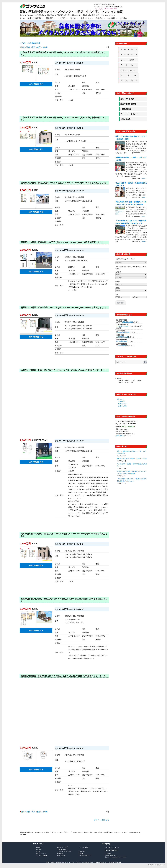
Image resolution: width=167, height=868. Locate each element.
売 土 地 (127, 65)
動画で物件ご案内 (63, 847)
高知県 (119, 378)
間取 (33, 47)
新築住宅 (50, 18)
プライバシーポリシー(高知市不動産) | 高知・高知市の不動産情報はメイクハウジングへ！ (98, 832)
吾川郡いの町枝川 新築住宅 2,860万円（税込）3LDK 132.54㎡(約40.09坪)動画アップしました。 (65, 370)
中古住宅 (62, 18)
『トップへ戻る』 (84, 847)
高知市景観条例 (122, 341)
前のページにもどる (101, 820)
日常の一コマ (122, 404)
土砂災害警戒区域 (122, 326)
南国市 (127, 380)
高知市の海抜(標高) (123, 333)
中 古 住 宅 (127, 55)
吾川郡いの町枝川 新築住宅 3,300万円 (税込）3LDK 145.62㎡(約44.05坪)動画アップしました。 (64, 676)
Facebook (82, 851)
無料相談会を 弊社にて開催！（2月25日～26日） (132, 459)
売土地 (73, 18)
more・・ (144, 153)
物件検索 (111, 18)
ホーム (22, 18)
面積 (27, 47)
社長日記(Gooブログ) (85, 855)
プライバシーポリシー (129, 114)
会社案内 (123, 18)
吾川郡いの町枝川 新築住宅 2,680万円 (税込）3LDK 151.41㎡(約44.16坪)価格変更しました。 (63, 242)
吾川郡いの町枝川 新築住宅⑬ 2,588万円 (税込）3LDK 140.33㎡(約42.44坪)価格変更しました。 (64, 183)
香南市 (140, 380)
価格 (22, 47)
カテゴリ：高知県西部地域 (30, 43)
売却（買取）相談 (127, 99)
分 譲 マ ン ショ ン (129, 70)
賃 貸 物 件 (129, 81)
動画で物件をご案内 (128, 104)
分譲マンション (87, 18)
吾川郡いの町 (129, 383)
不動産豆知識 (126, 109)
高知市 (121, 380)
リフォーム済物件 (127, 60)
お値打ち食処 (122, 406)
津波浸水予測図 (127, 322)
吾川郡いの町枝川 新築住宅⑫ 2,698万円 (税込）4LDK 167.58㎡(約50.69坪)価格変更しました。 (64, 308)
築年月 (44, 47)
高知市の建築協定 (122, 346)
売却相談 (99, 18)
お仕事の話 (122, 401)
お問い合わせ (126, 119)
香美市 (121, 383)
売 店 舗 (129, 75)
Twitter (81, 853)
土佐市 (133, 380)
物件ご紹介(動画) (34, 18)
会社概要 (60, 854)
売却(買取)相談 (62, 849)
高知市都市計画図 (122, 337)
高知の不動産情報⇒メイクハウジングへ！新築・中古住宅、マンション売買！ (73, 12)
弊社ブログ (120, 399)
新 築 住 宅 (127, 49)
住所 (38, 47)
